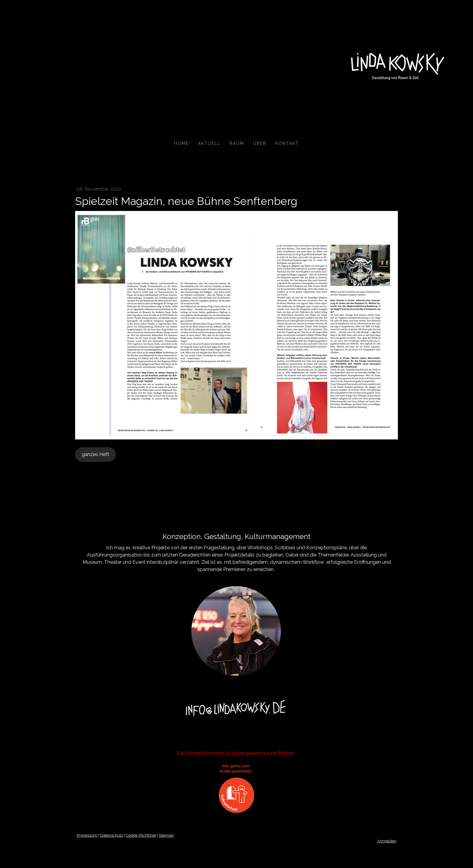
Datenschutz (112, 835)
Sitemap (166, 835)
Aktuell (209, 143)
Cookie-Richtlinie (141, 835)
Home (181, 143)
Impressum (87, 835)
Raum (237, 143)
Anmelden (387, 841)
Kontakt (287, 143)
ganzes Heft (95, 454)
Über (260, 143)
